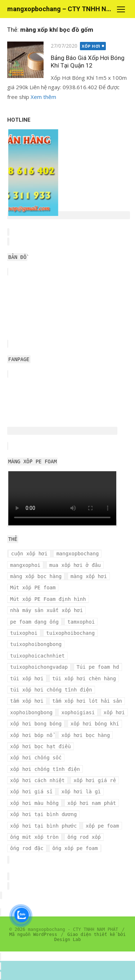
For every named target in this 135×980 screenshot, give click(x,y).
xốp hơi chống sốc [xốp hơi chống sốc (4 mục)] (36, 758)
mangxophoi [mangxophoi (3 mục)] (25, 565)
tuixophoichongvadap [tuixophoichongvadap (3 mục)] (39, 667)
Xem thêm (43, 97)
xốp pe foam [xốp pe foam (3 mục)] (102, 826)
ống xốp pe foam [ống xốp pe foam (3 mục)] (75, 848)
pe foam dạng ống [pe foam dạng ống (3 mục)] (34, 622)
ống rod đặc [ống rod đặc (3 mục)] (27, 848)
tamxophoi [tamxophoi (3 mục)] (81, 622)
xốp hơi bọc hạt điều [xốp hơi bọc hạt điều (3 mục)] (40, 746)
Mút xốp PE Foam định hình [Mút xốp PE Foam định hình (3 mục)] (48, 599)
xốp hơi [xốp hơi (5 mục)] (114, 712)
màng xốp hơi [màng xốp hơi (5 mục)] (89, 576)
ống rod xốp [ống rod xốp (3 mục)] (84, 837)
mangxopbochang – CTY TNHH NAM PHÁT (60, 9)
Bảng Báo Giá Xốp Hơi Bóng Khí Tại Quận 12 (88, 62)
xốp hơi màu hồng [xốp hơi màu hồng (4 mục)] (34, 803)
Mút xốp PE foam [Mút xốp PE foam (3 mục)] (33, 587)
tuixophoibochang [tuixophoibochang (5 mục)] (70, 633)
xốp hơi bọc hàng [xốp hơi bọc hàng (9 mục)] (85, 735)
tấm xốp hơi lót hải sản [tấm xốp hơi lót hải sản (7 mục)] (87, 701)
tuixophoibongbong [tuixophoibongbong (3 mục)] (36, 644)
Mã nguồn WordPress (33, 935)
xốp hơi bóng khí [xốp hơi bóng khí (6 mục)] (95, 724)
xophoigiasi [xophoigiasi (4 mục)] (78, 712)
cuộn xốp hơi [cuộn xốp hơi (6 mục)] (29, 554)
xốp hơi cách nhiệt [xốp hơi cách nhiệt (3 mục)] (37, 780)
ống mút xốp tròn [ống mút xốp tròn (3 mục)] (34, 837)
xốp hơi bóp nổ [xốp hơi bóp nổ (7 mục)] (31, 735)
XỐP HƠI (91, 46)
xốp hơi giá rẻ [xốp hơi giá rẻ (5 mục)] (95, 780)
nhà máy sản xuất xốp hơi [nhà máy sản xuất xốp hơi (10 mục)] (46, 610)
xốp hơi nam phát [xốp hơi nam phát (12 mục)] (92, 803)
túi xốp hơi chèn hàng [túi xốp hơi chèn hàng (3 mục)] (84, 678)
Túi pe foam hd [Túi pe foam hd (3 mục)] (98, 667)
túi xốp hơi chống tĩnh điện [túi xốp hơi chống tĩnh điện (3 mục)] (51, 690)
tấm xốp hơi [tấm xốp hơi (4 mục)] (27, 701)
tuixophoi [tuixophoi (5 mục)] (24, 633)
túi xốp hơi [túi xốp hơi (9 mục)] (27, 678)
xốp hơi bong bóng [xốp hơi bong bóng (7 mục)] (36, 724)
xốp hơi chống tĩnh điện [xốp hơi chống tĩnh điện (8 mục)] (45, 769)
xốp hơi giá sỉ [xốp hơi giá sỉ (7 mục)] (31, 792)
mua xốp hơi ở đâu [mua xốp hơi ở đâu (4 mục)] (75, 565)
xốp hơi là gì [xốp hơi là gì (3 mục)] (81, 792)
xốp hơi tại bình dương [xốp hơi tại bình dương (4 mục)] (43, 814)
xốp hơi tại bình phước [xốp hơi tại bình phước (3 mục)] (43, 826)
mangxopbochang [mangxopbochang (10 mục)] (77, 554)
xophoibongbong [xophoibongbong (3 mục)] (31, 712)
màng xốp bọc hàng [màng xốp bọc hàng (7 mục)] (36, 576)
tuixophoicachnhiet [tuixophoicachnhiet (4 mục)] (37, 656)
